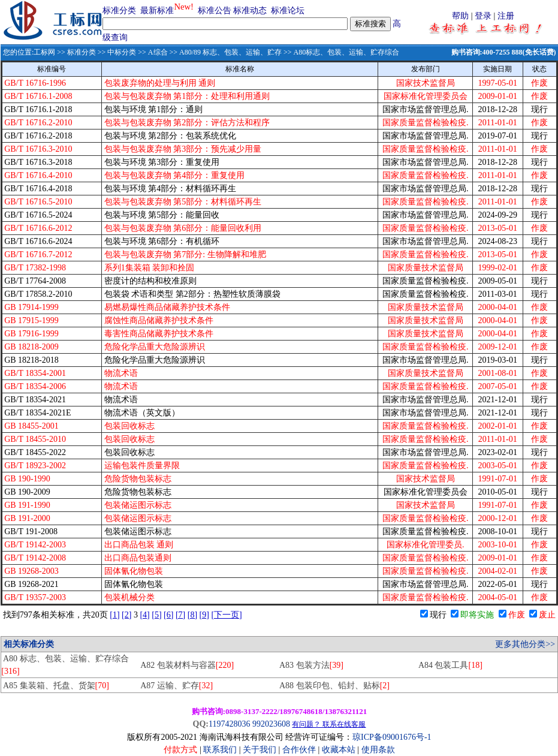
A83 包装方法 (311, 665)
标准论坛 (288, 10)
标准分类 (119, 10)
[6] (168, 615)
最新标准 (157, 10)
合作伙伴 (299, 750)
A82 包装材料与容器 (187, 665)
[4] (144, 615)
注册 (506, 16)
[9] (204, 615)
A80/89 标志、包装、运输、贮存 (230, 52)
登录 (483, 16)
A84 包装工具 (450, 665)
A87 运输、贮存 (177, 686)
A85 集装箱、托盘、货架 (56, 686)
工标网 (44, 52)
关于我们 (261, 750)
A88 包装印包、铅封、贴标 (334, 686)
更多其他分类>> (525, 644)
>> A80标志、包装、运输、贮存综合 (340, 52)
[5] (156, 615)
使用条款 (378, 750)
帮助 (460, 16)
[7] (180, 615)
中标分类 (122, 52)
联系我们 (220, 750)
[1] (114, 615)
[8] (192, 615)
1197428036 (229, 724)
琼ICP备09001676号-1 (392, 737)
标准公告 (215, 10)
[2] (126, 615)
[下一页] (226, 615)
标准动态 (250, 10)
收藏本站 (339, 750)
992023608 (271, 724)
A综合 (158, 52)
